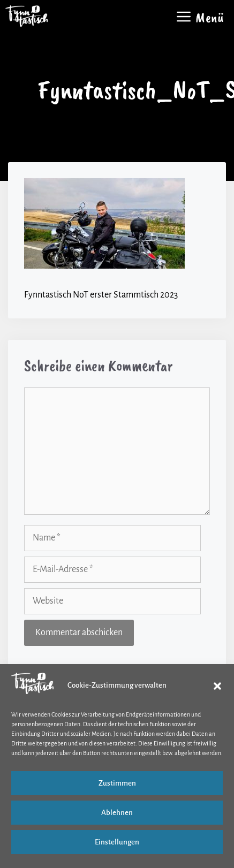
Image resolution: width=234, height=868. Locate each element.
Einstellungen (117, 842)
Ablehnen (117, 813)
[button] (217, 686)
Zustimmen (117, 783)
